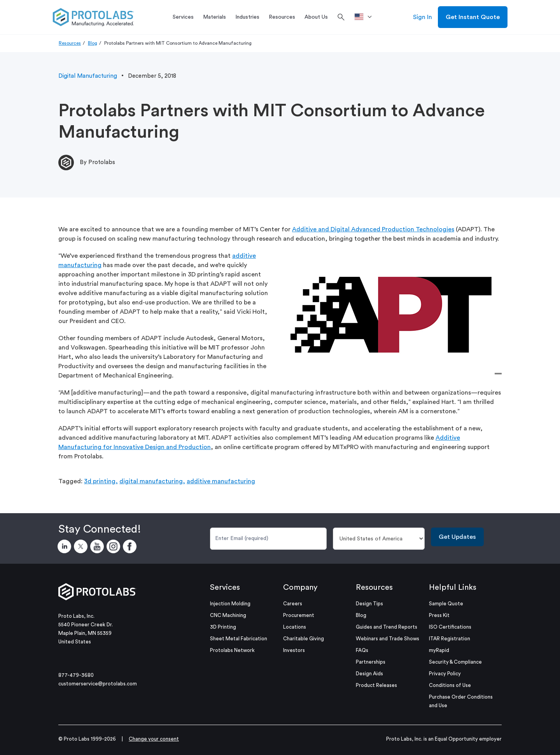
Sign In (423, 17)
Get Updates (457, 537)
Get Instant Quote (473, 17)
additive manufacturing (221, 481)
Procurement (299, 615)
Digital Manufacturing (88, 76)
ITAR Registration (450, 639)
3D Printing (223, 627)
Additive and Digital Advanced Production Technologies (373, 229)
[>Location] (366, 17)
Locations (295, 627)
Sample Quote (446, 604)
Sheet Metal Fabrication (239, 639)
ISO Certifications (450, 627)
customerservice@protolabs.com (98, 684)
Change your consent (154, 739)
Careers (293, 604)
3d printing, (101, 481)
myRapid (439, 650)
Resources (70, 43)
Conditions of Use (450, 685)
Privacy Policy (445, 674)
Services (225, 587)
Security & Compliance (455, 662)
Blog (93, 43)
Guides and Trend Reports (387, 627)
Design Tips (369, 604)
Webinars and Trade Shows (388, 639)
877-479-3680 (76, 675)
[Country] (379, 539)
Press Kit (439, 615)
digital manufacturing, (152, 481)
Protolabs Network (232, 650)
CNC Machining (228, 615)
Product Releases (376, 685)
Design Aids (369, 674)
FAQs (362, 650)
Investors (294, 650)
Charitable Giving (304, 639)
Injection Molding (230, 604)
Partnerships (371, 662)
